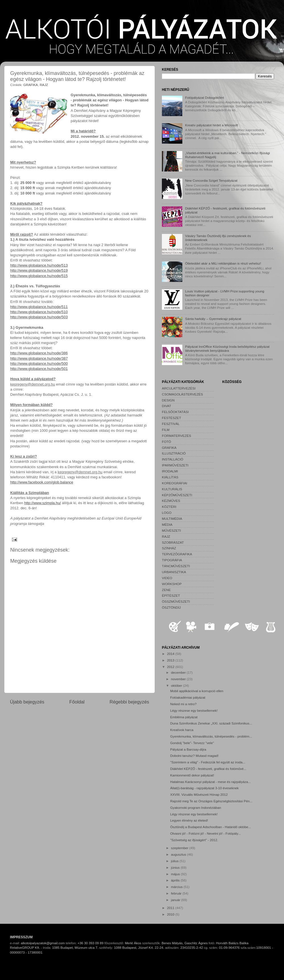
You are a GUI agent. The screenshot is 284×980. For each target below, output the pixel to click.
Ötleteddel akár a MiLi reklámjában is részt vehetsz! (223, 263)
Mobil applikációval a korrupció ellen (197, 691)
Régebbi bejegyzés (129, 702)
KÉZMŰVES (171, 501)
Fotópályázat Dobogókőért (205, 98)
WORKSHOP (172, 584)
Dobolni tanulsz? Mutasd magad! (194, 756)
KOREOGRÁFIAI (175, 483)
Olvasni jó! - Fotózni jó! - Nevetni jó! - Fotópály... (205, 833)
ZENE (166, 590)
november (179, 679)
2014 (171, 654)
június (176, 867)
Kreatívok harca (182, 730)
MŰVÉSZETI (171, 530)
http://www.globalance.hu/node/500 (39, 364)
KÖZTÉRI (169, 507)
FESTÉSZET (172, 418)
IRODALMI (170, 471)
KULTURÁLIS (172, 489)
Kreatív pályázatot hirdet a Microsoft (212, 125)
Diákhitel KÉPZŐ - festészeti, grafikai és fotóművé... (208, 769)
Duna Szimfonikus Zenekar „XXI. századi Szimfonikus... (211, 723)
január (176, 900)
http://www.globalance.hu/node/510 (39, 312)
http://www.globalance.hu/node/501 (39, 369)
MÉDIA (167, 524)
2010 (171, 914)
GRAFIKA (31, 85)
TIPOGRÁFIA (172, 560)
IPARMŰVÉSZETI (175, 465)
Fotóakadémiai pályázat (188, 697)
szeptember (180, 848)
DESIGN (168, 400)
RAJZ (44, 85)
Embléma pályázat (184, 717)
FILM (166, 430)
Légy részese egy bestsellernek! (194, 710)
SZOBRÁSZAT (173, 542)
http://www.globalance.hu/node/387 (39, 358)
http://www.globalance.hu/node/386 (39, 353)
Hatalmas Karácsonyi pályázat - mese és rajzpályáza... (210, 782)
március (177, 887)
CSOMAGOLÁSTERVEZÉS (182, 394)
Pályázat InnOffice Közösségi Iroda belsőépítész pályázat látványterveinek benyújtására (227, 348)
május (176, 874)
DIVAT (167, 406)
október (177, 685)
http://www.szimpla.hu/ (42, 503)
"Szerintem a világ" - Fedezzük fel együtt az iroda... (208, 762)
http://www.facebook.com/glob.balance (42, 482)
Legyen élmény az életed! (189, 820)
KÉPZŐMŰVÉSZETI (177, 495)
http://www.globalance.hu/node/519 (39, 270)
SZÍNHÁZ (169, 548)
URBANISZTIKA (174, 572)
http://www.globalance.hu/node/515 (39, 276)
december (179, 672)
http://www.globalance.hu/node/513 (39, 265)
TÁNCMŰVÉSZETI (176, 566)
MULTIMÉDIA (172, 519)
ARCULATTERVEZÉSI (179, 388)
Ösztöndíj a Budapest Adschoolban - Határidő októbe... (211, 827)
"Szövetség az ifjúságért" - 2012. (194, 840)
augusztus (179, 854)
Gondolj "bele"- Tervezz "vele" (192, 743)
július (175, 861)
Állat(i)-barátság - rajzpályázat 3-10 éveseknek (204, 788)
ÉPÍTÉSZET (171, 595)
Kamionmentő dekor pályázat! (192, 775)
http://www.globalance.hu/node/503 (39, 317)
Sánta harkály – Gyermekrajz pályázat (213, 319)
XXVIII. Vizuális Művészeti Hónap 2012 (199, 794)
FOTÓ (166, 442)
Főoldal (77, 702)
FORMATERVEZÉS (177, 436)
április (176, 880)
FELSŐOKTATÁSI (175, 412)
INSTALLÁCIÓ (173, 459)
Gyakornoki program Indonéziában (196, 808)
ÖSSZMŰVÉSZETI (176, 601)
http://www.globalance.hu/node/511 (39, 307)
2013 (171, 660)
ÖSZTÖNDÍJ (171, 607)
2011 (171, 908)
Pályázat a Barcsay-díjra (188, 749)
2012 (171, 667)
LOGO (167, 513)
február (177, 893)
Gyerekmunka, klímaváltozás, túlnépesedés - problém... (211, 736)
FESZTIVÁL (171, 424)
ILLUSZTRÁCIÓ (174, 453)
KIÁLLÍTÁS (170, 477)
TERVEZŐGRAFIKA (177, 554)
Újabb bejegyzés (27, 702)
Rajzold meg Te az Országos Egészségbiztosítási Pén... (211, 801)
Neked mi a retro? (183, 704)
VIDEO (167, 578)
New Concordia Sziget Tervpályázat (211, 180)
